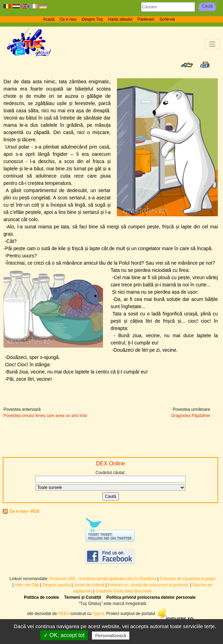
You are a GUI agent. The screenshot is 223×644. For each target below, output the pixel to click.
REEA (64, 614)
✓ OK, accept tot (64, 635)
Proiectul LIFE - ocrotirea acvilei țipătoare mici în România (103, 579)
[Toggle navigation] (212, 44)
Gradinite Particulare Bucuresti (124, 591)
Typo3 (98, 614)
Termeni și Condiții (83, 597)
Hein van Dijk (27, 585)
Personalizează (111, 636)
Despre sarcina (57, 585)
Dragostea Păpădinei (191, 416)
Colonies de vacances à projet (188, 579)
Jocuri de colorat (90, 585)
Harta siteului (120, 19)
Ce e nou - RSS (25, 511)
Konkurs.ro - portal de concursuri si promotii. (148, 585)
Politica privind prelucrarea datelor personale (151, 597)
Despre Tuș (92, 19)
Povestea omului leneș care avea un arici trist (45, 416)
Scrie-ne (167, 19)
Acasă (49, 19)
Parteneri (146, 19)
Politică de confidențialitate (162, 635)
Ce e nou (68, 19)
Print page (205, 65)
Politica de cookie (41, 597)
